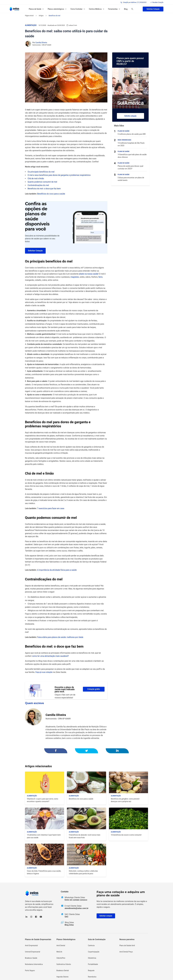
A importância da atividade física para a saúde (57, 570)
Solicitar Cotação (153, 9)
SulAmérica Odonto (64, 964)
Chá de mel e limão (36, 178)
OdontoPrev (61, 958)
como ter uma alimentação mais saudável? (50, 656)
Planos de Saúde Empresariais (38, 939)
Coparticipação (94, 952)
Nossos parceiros (127, 939)
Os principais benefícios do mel (41, 172)
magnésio (75, 277)
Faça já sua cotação (44, 672)
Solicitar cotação (106, 916)
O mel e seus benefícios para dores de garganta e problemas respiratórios (59, 175)
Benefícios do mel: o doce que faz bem (44, 189)
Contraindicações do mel (38, 185)
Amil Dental (61, 945)
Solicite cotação (130, 116)
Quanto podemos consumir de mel (42, 182)
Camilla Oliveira (41, 43)
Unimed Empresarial (32, 952)
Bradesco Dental (63, 971)
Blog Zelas (69, 925)
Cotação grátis (94, 689)
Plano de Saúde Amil (127, 945)
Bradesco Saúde (31, 958)
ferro (100, 277)
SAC (66, 917)
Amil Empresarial (31, 945)
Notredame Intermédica (34, 964)
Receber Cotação (157, 2)
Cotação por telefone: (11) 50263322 (134, 2)
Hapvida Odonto (62, 977)
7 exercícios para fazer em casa (51, 508)
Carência (91, 945)
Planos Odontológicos (66, 939)
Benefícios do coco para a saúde (51, 194)
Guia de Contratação (97, 939)
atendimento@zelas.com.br (77, 908)
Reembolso (92, 977)
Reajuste (91, 971)
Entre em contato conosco (76, 900)
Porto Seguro (30, 971)
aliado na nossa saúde (88, 274)
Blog (126, 9)
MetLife (59, 952)
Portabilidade (93, 964)
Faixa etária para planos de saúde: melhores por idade (60, 637)
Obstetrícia (92, 958)
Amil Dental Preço (126, 952)
